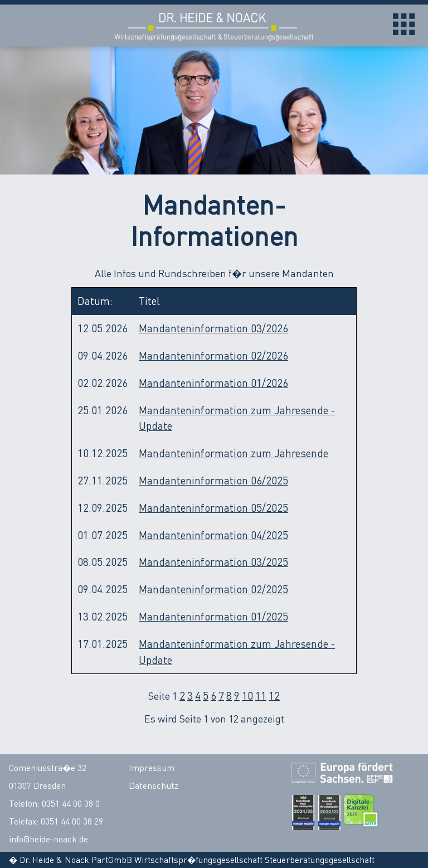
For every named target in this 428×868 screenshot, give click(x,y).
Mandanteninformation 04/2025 (213, 535)
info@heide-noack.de (48, 839)
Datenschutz (154, 785)
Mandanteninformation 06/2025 (213, 480)
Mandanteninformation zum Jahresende (234, 453)
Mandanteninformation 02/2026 (213, 355)
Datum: (95, 301)
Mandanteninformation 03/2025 (213, 562)
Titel (149, 301)
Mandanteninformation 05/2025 (213, 508)
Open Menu (404, 24)
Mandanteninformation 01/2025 (213, 616)
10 (247, 695)
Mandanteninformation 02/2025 (213, 589)
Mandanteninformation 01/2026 (213, 383)
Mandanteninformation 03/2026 (213, 328)
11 (261, 695)
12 (274, 695)
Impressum (152, 768)
